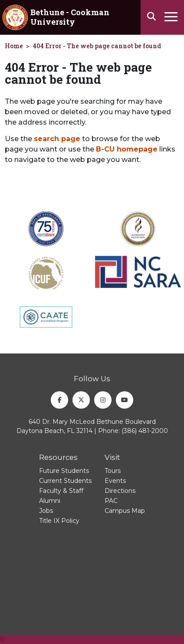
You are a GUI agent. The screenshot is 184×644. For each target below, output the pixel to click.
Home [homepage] (14, 46)
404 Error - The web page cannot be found (97, 46)
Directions (120, 491)
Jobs (46, 511)
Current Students (65, 481)
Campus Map (125, 511)
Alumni (50, 501)
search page (57, 139)
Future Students (64, 471)
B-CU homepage (127, 149)
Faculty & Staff (61, 491)
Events (115, 481)
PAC (111, 501)
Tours (113, 471)
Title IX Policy (59, 521)
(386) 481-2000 (145, 431)
